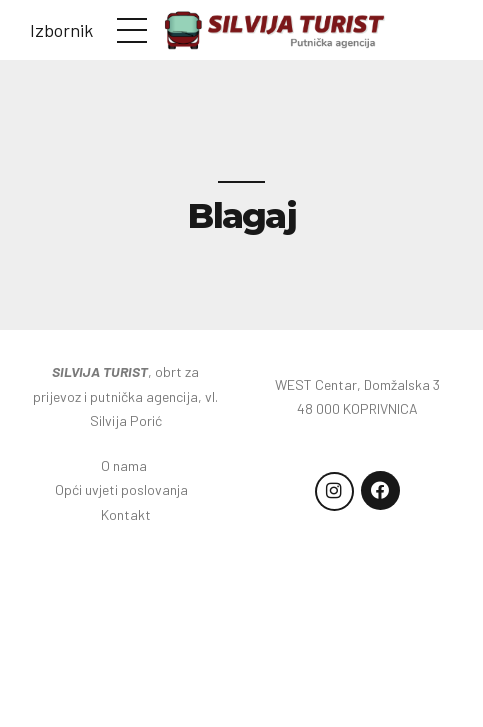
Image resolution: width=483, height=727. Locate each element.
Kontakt (126, 514)
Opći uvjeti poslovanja (126, 489)
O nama (125, 465)
